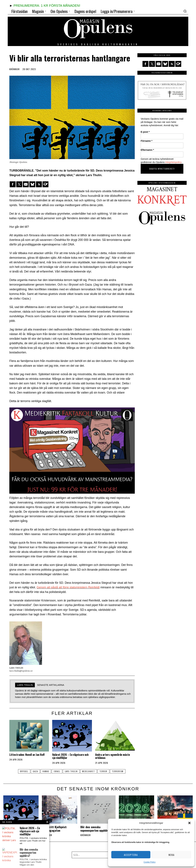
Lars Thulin (72, 771)
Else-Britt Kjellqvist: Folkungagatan (54, 829)
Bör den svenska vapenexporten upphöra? (96, 829)
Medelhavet (90, 771)
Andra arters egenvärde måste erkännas (113, 756)
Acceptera (131, 855)
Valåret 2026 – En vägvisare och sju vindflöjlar (70, 756)
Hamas (44, 771)
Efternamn (147, 150)
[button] (189, 823)
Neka (172, 855)
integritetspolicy (173, 162)
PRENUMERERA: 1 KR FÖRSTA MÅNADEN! (47, 6)
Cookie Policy (150, 862)
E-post (145, 132)
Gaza (33, 771)
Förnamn (147, 141)
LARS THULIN (25, 685)
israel (56, 771)
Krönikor (14, 69)
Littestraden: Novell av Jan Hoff (27, 755)
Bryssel (21, 771)
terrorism (121, 771)
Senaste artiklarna (51, 685)
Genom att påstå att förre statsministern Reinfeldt (68, 587)
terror (106, 771)
